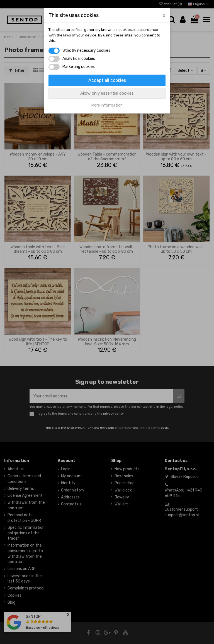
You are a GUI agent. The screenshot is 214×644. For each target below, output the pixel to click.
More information (107, 105)
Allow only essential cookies (107, 93)
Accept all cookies (107, 80)
